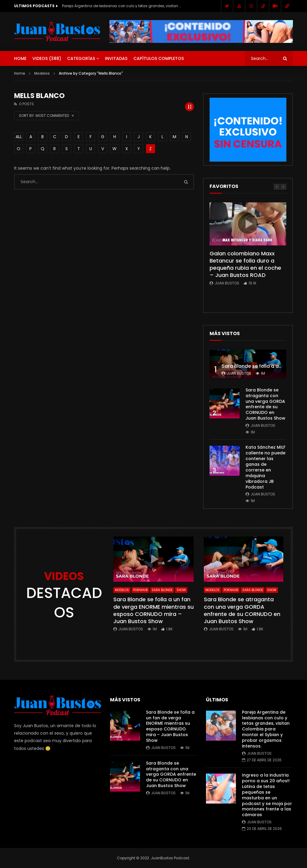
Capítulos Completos (159, 58)
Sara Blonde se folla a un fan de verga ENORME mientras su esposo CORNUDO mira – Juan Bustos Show (153, 610)
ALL (19, 137)
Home (20, 58)
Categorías (81, 58)
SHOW (181, 590)
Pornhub (140, 590)
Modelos (42, 73)
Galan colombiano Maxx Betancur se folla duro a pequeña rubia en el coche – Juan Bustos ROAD (245, 264)
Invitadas (116, 58)
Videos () (47, 58)
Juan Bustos (227, 283)
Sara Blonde (162, 590)
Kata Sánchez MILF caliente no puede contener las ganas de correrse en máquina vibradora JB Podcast (265, 467)
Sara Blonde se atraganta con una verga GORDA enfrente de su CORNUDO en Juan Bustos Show (265, 404)
